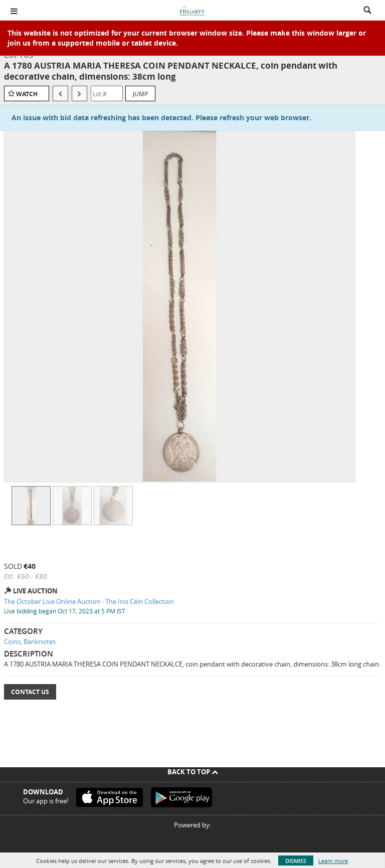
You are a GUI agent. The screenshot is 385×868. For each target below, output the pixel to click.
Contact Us (30, 692)
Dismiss (296, 861)
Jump (140, 94)
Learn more (333, 861)
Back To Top (193, 772)
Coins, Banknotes (30, 641)
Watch (27, 94)
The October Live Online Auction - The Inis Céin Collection (89, 601)
